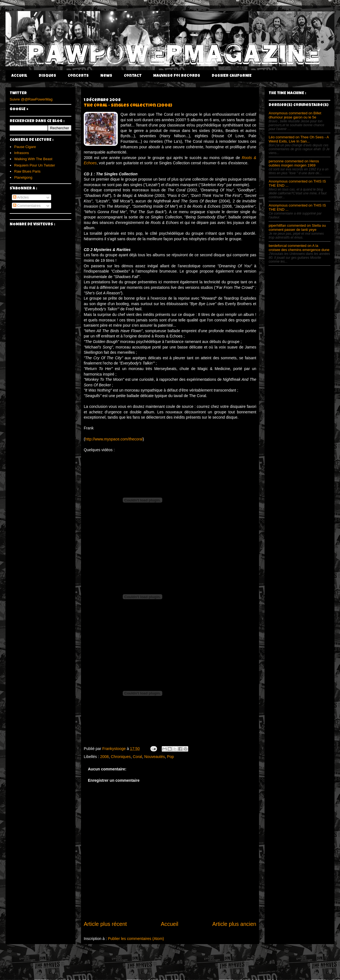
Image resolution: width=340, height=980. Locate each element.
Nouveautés (155, 757)
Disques (47, 76)
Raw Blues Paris (27, 171)
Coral (137, 757)
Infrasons (21, 153)
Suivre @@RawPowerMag (31, 99)
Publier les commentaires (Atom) (136, 939)
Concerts (78, 76)
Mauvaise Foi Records (177, 76)
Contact (133, 76)
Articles (21, 197)
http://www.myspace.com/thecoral (114, 439)
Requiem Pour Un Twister (35, 165)
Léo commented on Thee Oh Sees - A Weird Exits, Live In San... (299, 139)
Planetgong (23, 177)
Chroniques (121, 757)
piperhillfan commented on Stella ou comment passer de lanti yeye (297, 228)
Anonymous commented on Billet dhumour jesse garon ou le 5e (295, 115)
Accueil (19, 76)
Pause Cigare (25, 147)
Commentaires (27, 206)
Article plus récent (105, 924)
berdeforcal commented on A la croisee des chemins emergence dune (299, 248)
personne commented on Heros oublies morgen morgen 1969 (294, 163)
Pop (170, 757)
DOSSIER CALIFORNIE (232, 76)
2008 (104, 757)
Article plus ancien (234, 924)
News (106, 76)
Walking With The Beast (33, 159)
